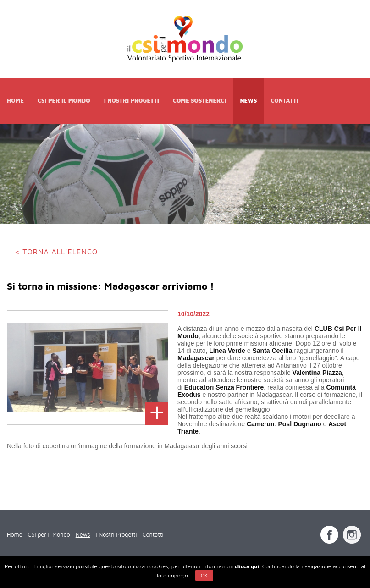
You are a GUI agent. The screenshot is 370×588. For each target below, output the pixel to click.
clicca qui (247, 566)
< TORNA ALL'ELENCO (56, 252)
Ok (204, 575)
